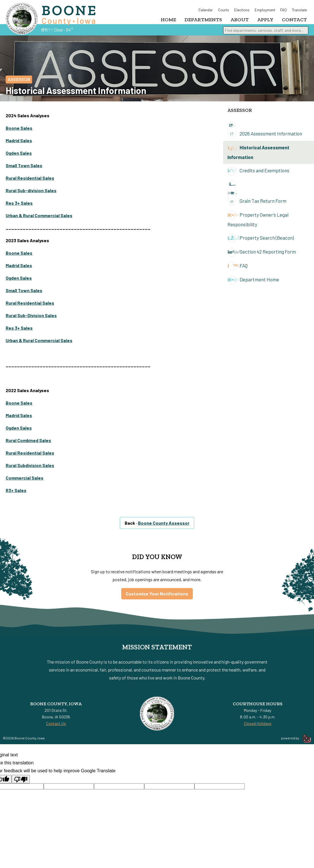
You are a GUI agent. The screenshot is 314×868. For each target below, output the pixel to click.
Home (168, 20)
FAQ (283, 10)
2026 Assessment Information (265, 134)
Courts (224, 10)
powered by (296, 742)
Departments (203, 20)
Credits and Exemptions (258, 175)
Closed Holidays (258, 728)
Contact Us (56, 728)
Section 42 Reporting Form (262, 256)
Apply (265, 20)
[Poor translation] (21, 783)
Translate (299, 10)
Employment (265, 10)
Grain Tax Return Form (257, 197)
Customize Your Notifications (157, 598)
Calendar (206, 10)
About (240, 20)
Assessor (19, 84)
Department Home (253, 284)
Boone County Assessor (164, 527)
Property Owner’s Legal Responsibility (258, 223)
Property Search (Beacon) (261, 242)
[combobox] (266, 34)
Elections (242, 10)
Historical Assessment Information (258, 156)
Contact (294, 20)
